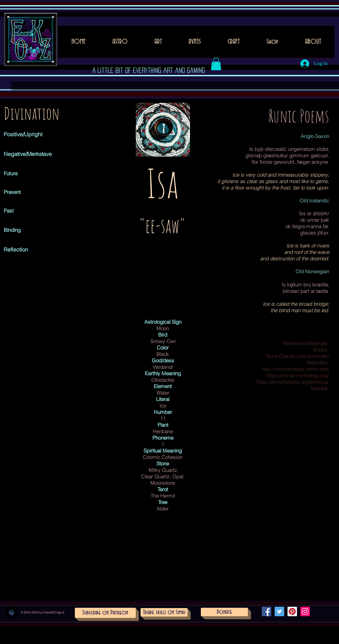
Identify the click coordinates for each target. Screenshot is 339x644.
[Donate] (224, 612)
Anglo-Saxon (315, 136)
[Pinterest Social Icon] (292, 611)
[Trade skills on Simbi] (164, 612)
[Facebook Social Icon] (267, 611)
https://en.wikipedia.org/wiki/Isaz (293, 382)
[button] (158, 44)
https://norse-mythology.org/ (298, 375)
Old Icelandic (314, 200)
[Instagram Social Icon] (305, 611)
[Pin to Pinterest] (145, 153)
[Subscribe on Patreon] (105, 613)
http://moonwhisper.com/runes (295, 369)
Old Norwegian (312, 271)
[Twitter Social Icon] (279, 611)
